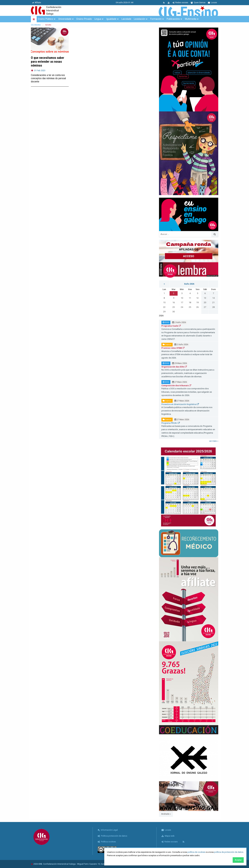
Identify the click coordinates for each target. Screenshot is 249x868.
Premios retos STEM (173, 348)
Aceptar (238, 860)
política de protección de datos (229, 852)
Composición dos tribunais (176, 386)
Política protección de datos (112, 836)
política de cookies (196, 852)
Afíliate (37, 3)
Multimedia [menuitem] (191, 19)
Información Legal (108, 830)
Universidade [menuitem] (65, 19)
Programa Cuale (171, 326)
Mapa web (168, 836)
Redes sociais (180, 3)
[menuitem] (34, 19)
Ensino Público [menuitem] (46, 19)
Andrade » (166, 814)
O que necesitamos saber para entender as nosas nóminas (48, 62)
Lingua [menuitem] (98, 19)
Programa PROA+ (171, 423)
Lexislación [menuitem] (140, 19)
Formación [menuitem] (156, 19)
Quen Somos (198, 3)
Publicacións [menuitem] (173, 19)
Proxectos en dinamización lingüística (180, 404)
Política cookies (107, 842)
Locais (212, 3)
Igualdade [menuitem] (111, 19)
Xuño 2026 (189, 284)
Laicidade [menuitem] (126, 19)
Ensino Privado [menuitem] (84, 19)
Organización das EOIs (174, 367)
